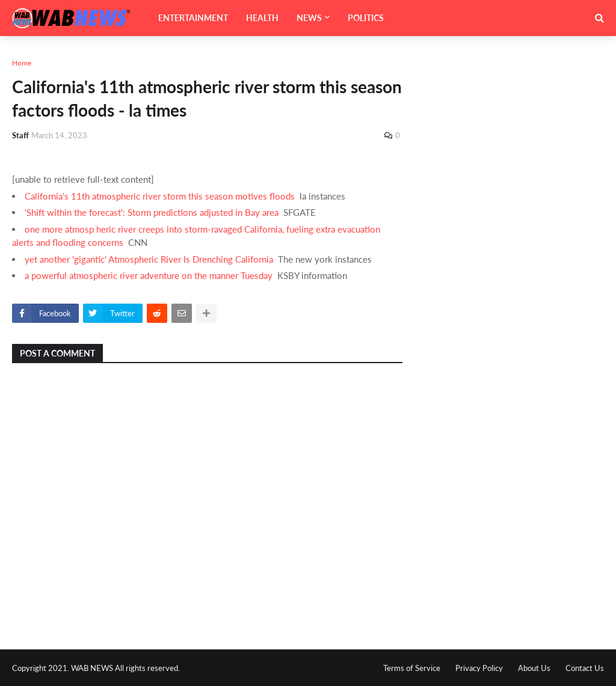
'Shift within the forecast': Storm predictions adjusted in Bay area (152, 212)
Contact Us (585, 668)
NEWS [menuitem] (309, 18)
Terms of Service (412, 668)
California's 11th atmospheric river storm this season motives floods (160, 196)
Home (22, 63)
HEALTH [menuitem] (262, 18)
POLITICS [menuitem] (366, 18)
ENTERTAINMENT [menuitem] (193, 18)
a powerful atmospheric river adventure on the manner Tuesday (149, 275)
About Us (534, 668)
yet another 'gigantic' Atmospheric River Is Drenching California (149, 259)
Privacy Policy (479, 668)
